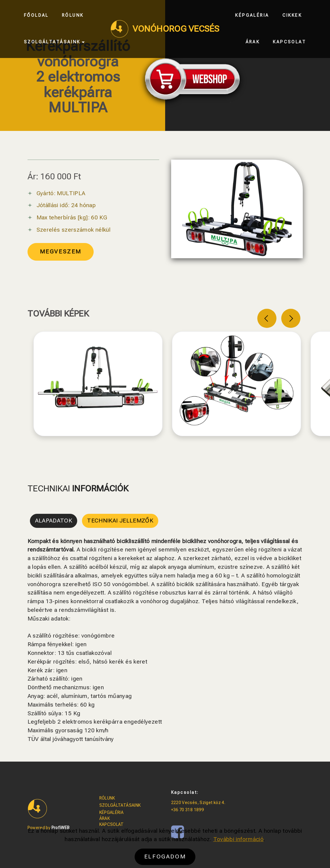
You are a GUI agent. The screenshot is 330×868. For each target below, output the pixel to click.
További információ (239, 856)
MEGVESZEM (61, 252)
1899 (199, 810)
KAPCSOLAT (112, 824)
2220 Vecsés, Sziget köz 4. (198, 803)
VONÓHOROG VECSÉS (176, 29)
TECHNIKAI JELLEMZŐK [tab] (120, 521)
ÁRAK (105, 818)
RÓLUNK (107, 798)
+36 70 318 (183, 810)
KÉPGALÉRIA (112, 812)
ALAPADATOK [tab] (54, 521)
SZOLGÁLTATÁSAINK (120, 805)
